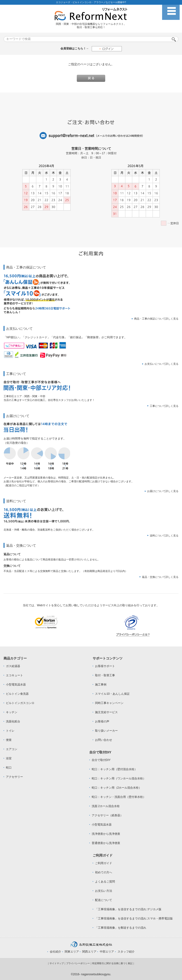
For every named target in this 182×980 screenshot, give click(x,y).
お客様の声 (102, 721)
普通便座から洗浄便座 (106, 843)
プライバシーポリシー (78, 963)
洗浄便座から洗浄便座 (106, 834)
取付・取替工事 (105, 675)
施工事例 (101, 685)
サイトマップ (57, 963)
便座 (9, 740)
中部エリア (107, 952)
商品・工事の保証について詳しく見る (156, 319)
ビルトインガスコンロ (20, 703)
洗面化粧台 (13, 721)
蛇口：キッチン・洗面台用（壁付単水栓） (119, 797)
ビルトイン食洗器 (17, 694)
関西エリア (89, 952)
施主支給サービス (106, 712)
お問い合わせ (104, 740)
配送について (104, 900)
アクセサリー (14, 777)
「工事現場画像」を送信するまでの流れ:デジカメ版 (128, 909)
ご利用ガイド (104, 863)
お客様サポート (105, 666)
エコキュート (14, 675)
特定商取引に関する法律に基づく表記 (112, 963)
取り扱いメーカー (106, 731)
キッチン (12, 712)
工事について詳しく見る (164, 406)
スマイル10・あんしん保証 (112, 694)
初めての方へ (104, 872)
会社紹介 (55, 952)
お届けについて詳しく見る (163, 491)
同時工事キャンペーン (109, 703)
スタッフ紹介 (126, 952)
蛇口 (9, 768)
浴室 (9, 758)
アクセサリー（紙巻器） (107, 815)
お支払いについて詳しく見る (162, 364)
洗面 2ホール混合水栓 (106, 806)
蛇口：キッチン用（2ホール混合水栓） (117, 788)
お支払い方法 (104, 891)
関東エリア (72, 952)
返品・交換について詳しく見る (160, 577)
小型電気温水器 (16, 685)
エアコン (12, 749)
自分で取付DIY (101, 760)
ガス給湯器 (13, 666)
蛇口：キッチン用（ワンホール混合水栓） (119, 778)
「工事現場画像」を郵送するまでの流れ (121, 928)
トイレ (10, 731)
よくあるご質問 (105, 882)
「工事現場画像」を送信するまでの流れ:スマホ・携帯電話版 (134, 918)
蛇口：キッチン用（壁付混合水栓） (114, 769)
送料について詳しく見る (164, 536)
